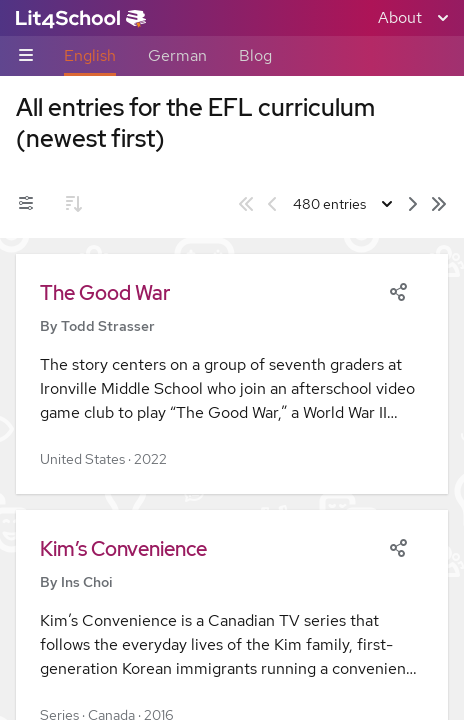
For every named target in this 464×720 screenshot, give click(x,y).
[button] (232, 374)
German (177, 55)
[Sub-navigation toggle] (26, 56)
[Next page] (413, 204)
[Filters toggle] (26, 204)
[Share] (398, 290)
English (90, 55)
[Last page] (439, 204)
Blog (255, 55)
